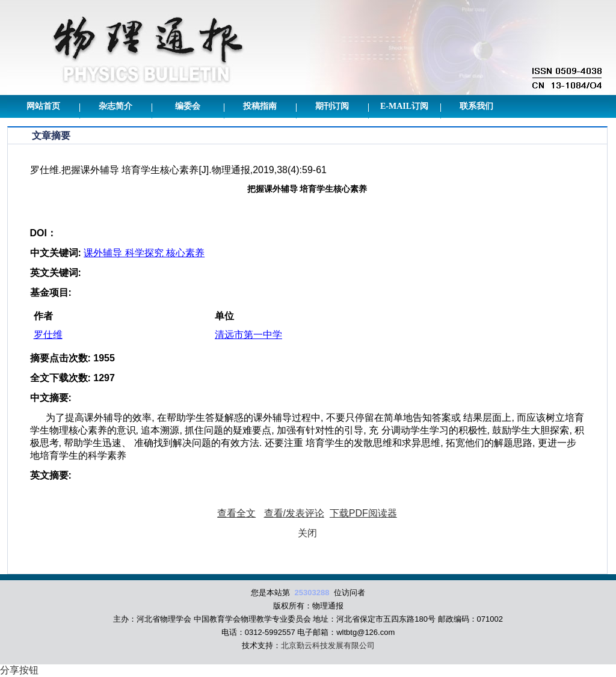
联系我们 (476, 106)
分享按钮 (19, 670)
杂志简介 (115, 106)
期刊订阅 (332, 106)
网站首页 (43, 106)
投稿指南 (260, 106)
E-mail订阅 (404, 106)
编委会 (188, 106)
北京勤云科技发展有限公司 (328, 645)
